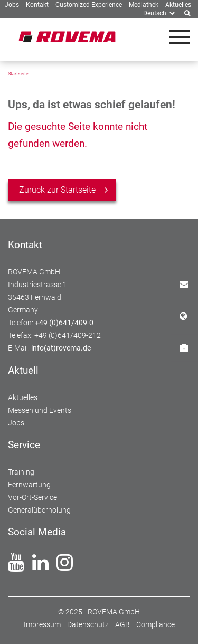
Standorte (189, 315)
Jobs (189, 348)
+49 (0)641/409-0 (64, 323)
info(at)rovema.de (61, 348)
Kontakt (189, 283)
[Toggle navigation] (180, 37)
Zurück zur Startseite (57, 190)
